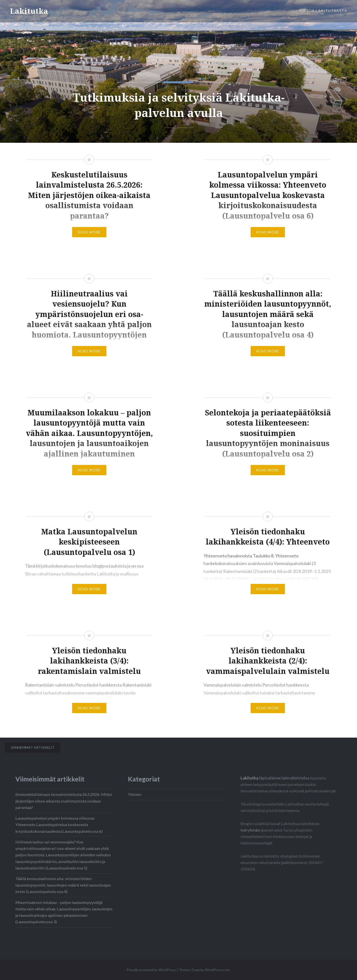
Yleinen (135, 794)
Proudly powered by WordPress (151, 970)
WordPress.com (217, 970)
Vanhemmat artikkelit (33, 747)
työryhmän (250, 830)
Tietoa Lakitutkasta (323, 11)
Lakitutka (29, 11)
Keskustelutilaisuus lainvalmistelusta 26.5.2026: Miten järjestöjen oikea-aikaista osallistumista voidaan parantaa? (64, 801)
